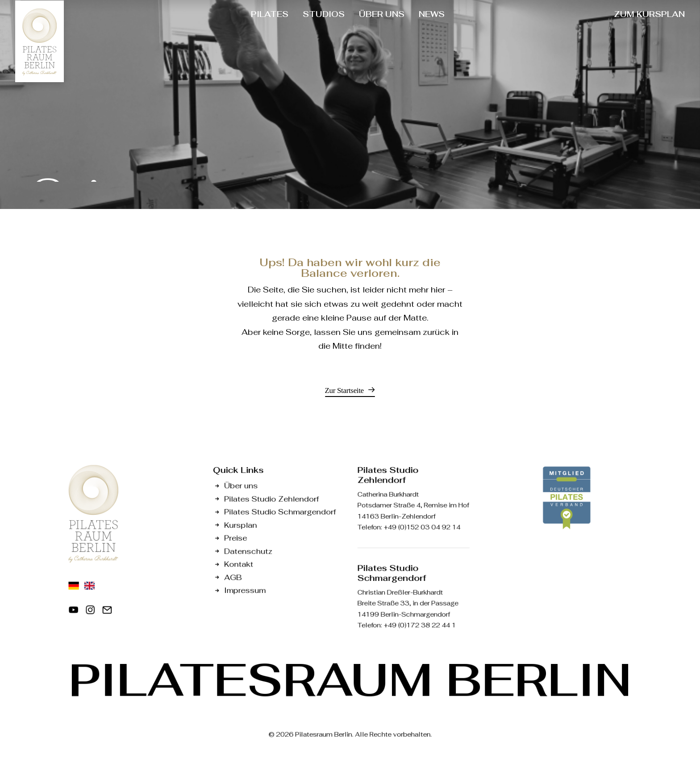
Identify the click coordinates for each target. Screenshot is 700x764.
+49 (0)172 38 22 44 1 (420, 625)
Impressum (245, 590)
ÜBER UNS (382, 14)
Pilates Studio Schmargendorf (280, 511)
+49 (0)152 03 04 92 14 (422, 527)
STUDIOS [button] (324, 14)
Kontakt (239, 564)
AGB (233, 577)
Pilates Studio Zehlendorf (271, 499)
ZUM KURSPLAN (649, 14)
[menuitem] (270, 14)
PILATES (270, 14)
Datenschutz (248, 551)
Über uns (241, 486)
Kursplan (240, 525)
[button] (350, 390)
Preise (235, 538)
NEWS (432, 14)
